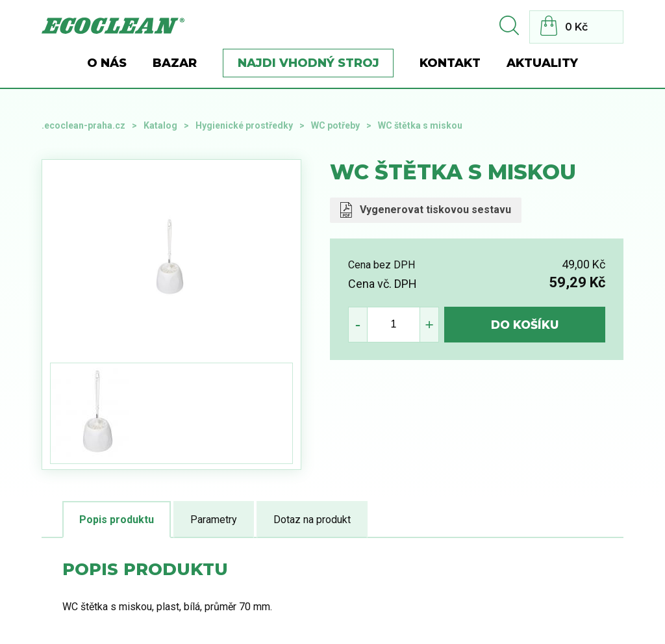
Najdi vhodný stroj (308, 63)
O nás (107, 63)
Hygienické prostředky (244, 125)
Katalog (160, 125)
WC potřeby (335, 125)
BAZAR (175, 63)
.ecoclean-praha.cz (83, 125)
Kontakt (450, 63)
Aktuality (542, 63)
